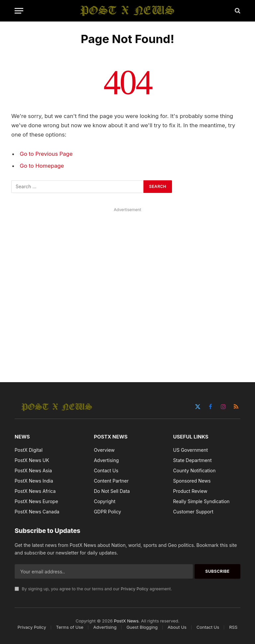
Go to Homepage (42, 166)
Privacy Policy (135, 589)
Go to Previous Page (46, 154)
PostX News (126, 621)
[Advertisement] (127, 287)
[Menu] (19, 11)
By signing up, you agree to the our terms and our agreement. (93, 589)
